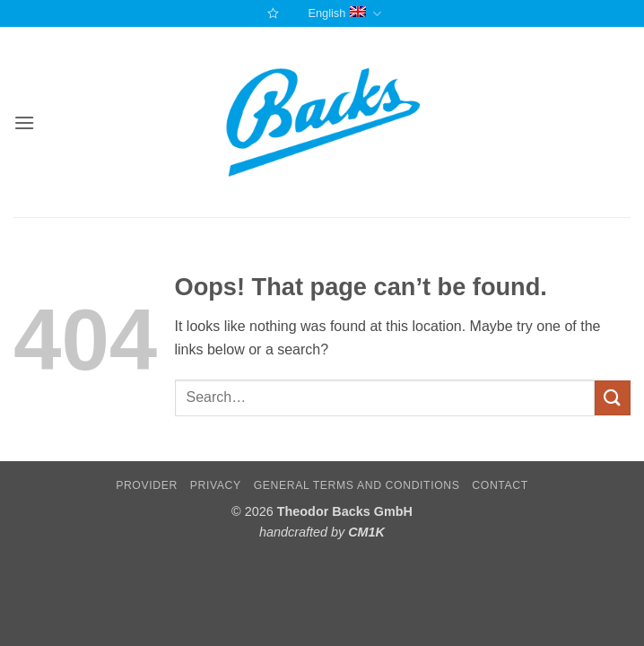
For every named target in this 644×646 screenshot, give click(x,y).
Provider (147, 485)
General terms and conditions (357, 485)
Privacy (216, 485)
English (344, 14)
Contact (500, 485)
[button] (24, 122)
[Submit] (613, 398)
